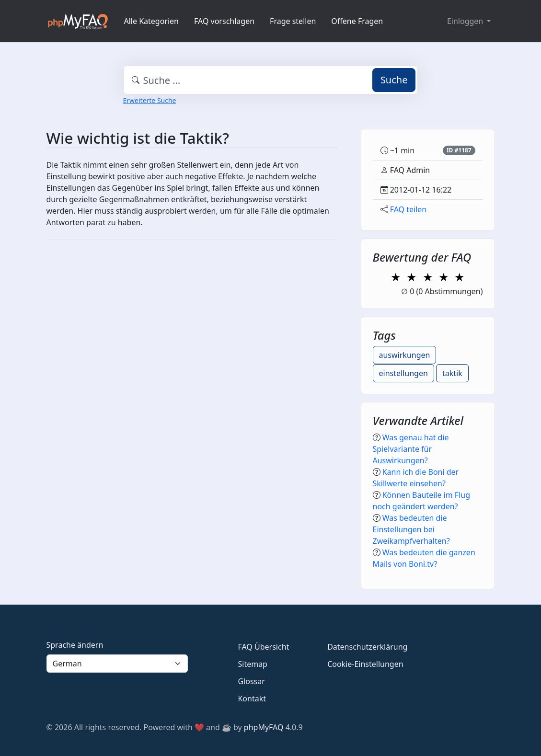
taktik (452, 373)
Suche (394, 80)
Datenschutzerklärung (367, 647)
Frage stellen (293, 21)
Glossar (251, 681)
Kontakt (252, 699)
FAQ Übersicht (263, 647)
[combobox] (271, 80)
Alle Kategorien (152, 21)
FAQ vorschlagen (224, 21)
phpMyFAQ (264, 727)
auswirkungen (405, 355)
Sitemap (253, 664)
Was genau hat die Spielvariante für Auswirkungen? (411, 449)
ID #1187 (459, 150)
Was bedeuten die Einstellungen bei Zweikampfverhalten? (411, 529)
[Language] (117, 664)
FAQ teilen (409, 209)
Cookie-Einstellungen (365, 664)
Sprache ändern (75, 645)
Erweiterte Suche (150, 100)
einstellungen (403, 373)
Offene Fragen (357, 21)
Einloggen (466, 21)
